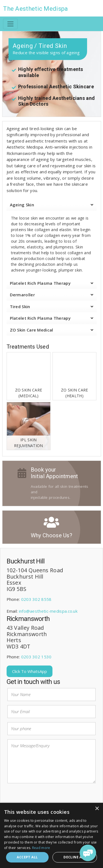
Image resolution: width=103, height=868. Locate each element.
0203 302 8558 (36, 599)
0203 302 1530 (36, 657)
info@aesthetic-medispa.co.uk (48, 611)
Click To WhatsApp (30, 671)
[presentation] (49, 798)
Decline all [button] (75, 857)
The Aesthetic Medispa (35, 9)
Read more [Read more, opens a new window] (41, 848)
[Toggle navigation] (10, 24)
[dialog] (51, 835)
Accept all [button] (27, 857)
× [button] (97, 809)
